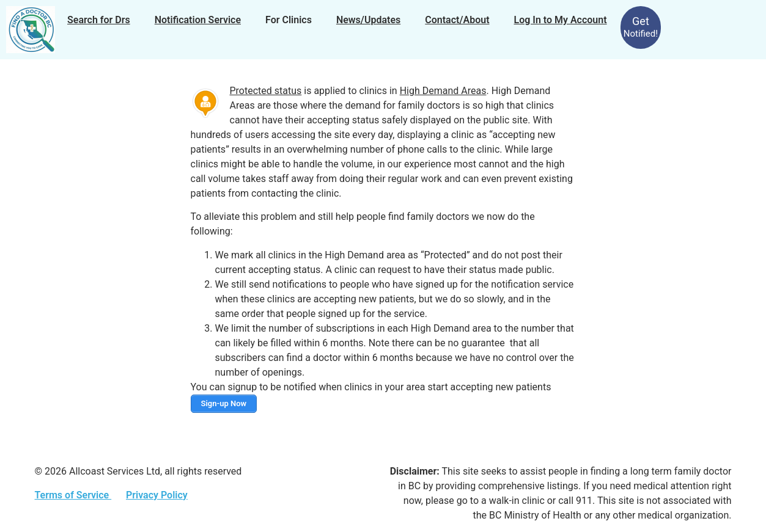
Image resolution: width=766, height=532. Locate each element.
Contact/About (457, 20)
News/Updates (368, 20)
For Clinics (289, 20)
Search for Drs (99, 20)
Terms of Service (73, 495)
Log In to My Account (561, 20)
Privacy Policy (157, 495)
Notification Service (198, 20)
